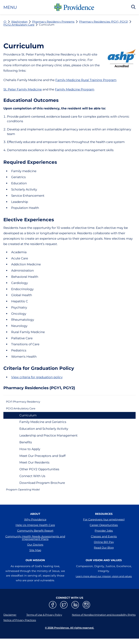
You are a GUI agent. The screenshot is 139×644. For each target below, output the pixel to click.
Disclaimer (11, 627)
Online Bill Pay (104, 551)
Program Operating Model (27, 493)
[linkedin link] (75, 617)
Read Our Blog (104, 558)
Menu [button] (10, 7)
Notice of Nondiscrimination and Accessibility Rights (100, 627)
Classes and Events (104, 544)
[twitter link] (64, 617)
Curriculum (28, 418)
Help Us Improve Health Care (35, 531)
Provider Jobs (104, 538)
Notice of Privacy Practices (21, 632)
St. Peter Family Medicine (23, 89)
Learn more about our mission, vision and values (104, 590)
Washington (19, 22)
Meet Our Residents (34, 465)
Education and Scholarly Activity (44, 431)
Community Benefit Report (35, 538)
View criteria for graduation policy (37, 377)
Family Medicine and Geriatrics (43, 424)
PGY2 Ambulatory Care (19, 25)
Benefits (26, 445)
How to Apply (30, 452)
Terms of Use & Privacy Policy (41, 627)
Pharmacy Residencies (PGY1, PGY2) (104, 22)
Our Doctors (35, 554)
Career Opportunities (104, 531)
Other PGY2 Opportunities (39, 472)
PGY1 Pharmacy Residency (27, 402)
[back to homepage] (5, 22)
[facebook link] (53, 617)
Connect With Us (32, 479)
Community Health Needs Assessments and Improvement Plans (35, 546)
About (35, 518)
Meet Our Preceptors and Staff (42, 458)
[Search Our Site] (133, 7)
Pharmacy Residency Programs (53, 22)
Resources (104, 518)
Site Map (35, 561)
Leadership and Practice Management (48, 438)
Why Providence (35, 524)
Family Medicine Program (75, 89)
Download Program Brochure (42, 485)
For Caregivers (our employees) (104, 524)
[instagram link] (86, 617)
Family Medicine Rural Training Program (86, 80)
